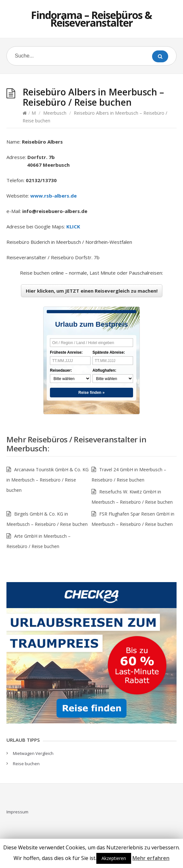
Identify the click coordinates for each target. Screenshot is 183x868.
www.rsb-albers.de (53, 196)
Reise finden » (91, 393)
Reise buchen (26, 764)
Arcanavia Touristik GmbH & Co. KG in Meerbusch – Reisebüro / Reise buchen (48, 480)
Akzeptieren (114, 858)
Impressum (17, 812)
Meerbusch (55, 113)
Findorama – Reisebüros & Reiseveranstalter (91, 19)
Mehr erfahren (151, 858)
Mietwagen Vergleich (33, 753)
